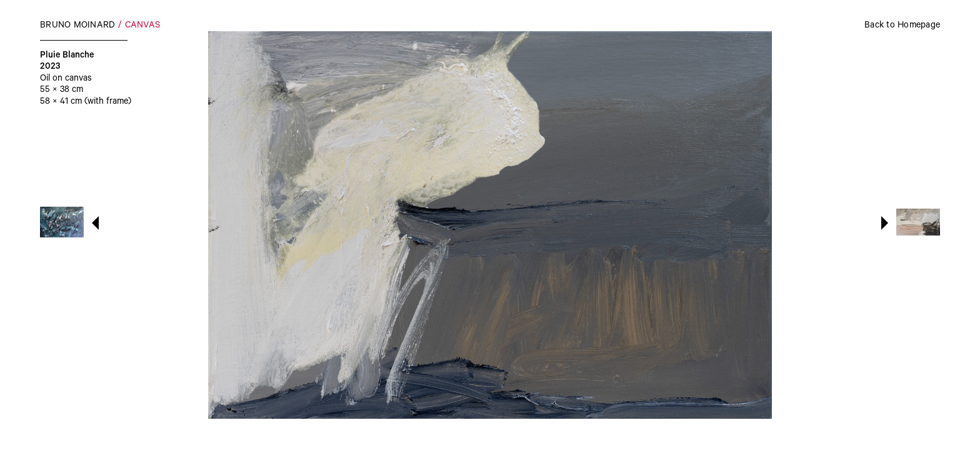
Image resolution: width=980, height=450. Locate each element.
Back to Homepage (902, 26)
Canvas (143, 26)
